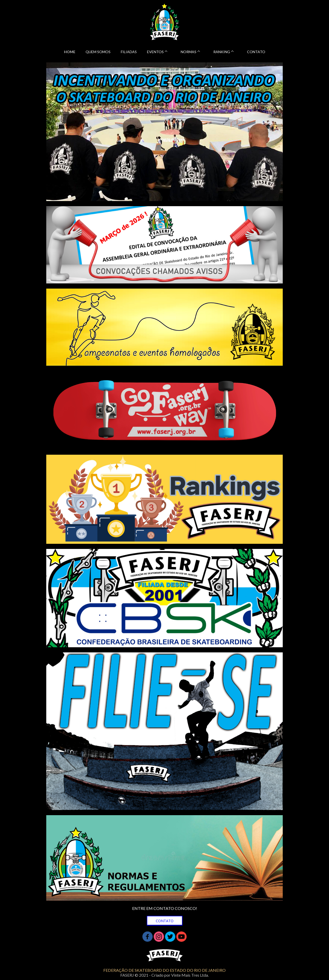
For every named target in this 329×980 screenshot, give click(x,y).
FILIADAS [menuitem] (129, 52)
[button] (165, 921)
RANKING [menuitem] (222, 52)
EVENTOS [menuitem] (155, 52)
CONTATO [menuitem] (256, 52)
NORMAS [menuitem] (189, 52)
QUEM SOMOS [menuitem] (98, 52)
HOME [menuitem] (70, 52)
